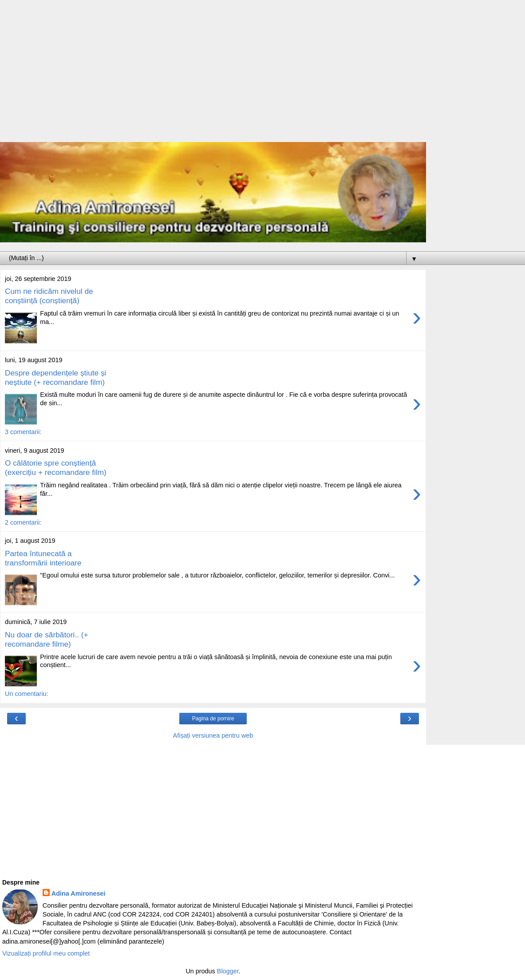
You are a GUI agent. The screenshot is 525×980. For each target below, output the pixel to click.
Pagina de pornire (213, 719)
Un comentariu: (27, 694)
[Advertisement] (213, 75)
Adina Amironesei (79, 893)
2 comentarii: (23, 522)
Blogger (228, 971)
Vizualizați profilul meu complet (46, 953)
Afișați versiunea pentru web (213, 735)
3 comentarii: (23, 432)
